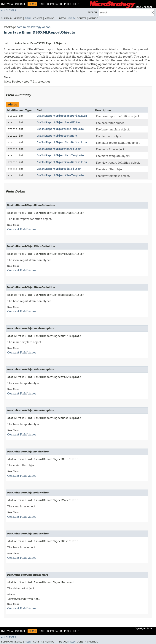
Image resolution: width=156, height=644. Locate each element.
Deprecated (55, 4)
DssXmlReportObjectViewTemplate (60, 175)
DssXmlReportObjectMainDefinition (62, 142)
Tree (42, 4)
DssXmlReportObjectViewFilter (59, 169)
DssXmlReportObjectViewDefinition (62, 162)
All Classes (8, 10)
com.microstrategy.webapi (34, 27)
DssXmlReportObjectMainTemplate (60, 155)
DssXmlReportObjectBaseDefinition (62, 116)
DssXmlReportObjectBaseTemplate (60, 129)
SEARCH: (93, 12)
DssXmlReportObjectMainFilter (59, 149)
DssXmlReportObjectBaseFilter (59, 122)
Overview (7, 4)
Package (20, 4)
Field (28, 18)
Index (68, 4)
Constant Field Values (22, 229)
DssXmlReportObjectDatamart (57, 136)
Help (76, 4)
